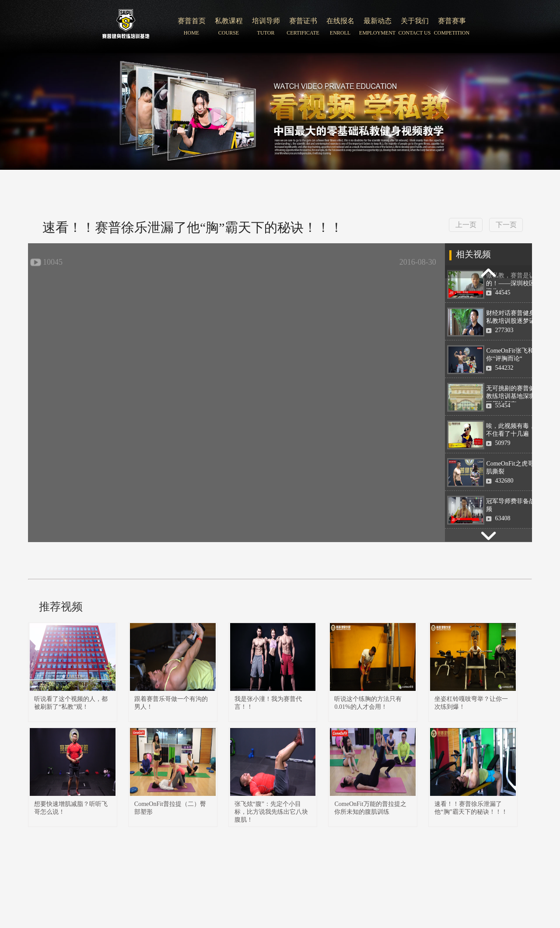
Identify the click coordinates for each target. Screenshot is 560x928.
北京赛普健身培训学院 (126, 27)
